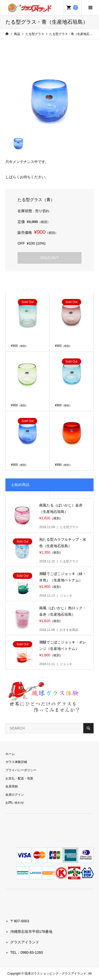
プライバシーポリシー (21, 770)
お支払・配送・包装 (19, 778)
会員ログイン (15, 795)
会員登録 (12, 786)
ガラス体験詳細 (16, 762)
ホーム (10, 754)
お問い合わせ (15, 803)
